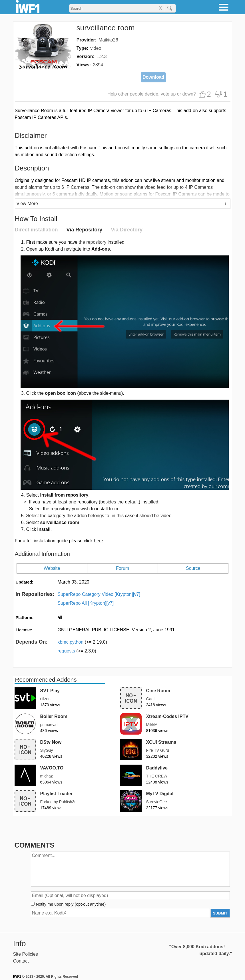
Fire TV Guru (157, 750)
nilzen (46, 699)
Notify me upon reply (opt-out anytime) (71, 904)
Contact (21, 961)
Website (52, 568)
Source (193, 568)
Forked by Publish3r (58, 802)
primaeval (49, 725)
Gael (150, 699)
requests (77, 651)
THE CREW (157, 776)
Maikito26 (108, 40)
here (99, 541)
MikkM (152, 725)
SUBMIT (220, 913)
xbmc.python (82, 642)
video (96, 48)
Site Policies (26, 954)
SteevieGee (156, 802)
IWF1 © (19, 977)
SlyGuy (47, 750)
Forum (122, 568)
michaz (47, 776)
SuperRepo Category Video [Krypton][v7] (99, 594)
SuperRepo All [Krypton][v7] (86, 603)
